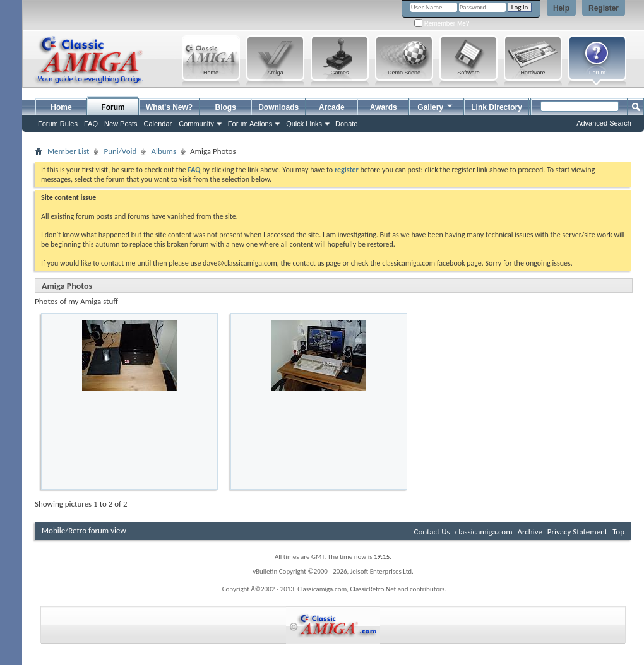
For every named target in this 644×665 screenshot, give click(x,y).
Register (604, 8)
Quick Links (304, 124)
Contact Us (432, 532)
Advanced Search (604, 123)
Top (618, 532)
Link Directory (497, 107)
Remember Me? (442, 24)
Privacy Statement (577, 532)
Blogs (226, 107)
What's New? (169, 107)
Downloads (278, 107)
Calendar (158, 124)
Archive (529, 532)
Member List (68, 151)
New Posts (121, 124)
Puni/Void (120, 151)
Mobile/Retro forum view (84, 530)
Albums (164, 151)
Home (61, 107)
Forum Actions (250, 124)
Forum (113, 107)
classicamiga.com (484, 532)
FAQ (91, 124)
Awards (384, 107)
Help (561, 8)
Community (196, 124)
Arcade (332, 107)
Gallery (436, 106)
